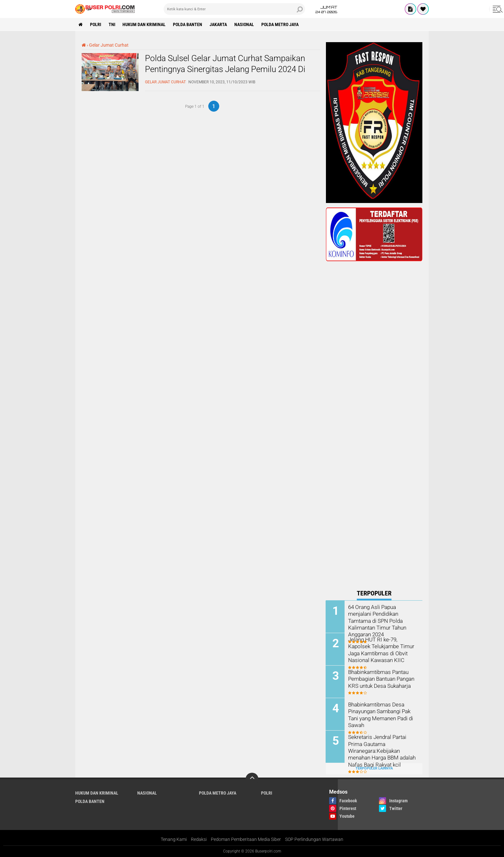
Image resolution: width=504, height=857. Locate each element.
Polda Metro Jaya (280, 24)
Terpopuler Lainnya (374, 768)
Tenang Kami (174, 839)
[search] (234, 9)
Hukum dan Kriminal (144, 24)
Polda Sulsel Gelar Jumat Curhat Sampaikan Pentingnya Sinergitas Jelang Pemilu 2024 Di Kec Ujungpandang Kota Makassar (225, 69)
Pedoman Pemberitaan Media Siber (246, 839)
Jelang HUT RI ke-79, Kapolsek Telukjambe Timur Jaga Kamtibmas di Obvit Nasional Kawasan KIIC (380, 649)
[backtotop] (252, 779)
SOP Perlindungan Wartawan (314, 839)
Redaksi (199, 839)
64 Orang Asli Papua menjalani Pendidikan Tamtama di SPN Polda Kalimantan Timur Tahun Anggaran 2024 (377, 620)
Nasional (244, 24)
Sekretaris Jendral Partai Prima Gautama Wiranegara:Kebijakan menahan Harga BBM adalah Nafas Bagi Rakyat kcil (381, 750)
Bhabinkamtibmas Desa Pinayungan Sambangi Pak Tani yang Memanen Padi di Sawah (380, 714)
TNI (112, 24)
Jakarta (219, 24)
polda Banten (188, 24)
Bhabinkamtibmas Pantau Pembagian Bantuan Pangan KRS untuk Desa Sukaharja (381, 679)
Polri (96, 24)
